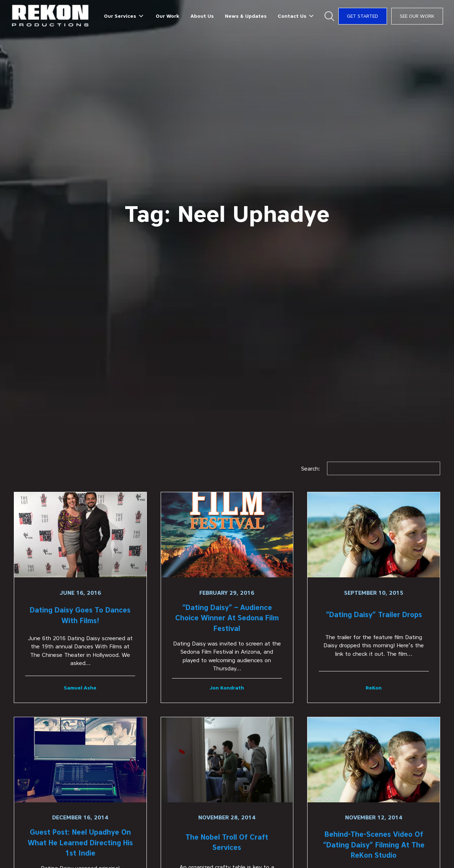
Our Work (167, 16)
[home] (51, 16)
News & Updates (246, 16)
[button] (124, 16)
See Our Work (417, 16)
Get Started (362, 16)
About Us (202, 16)
